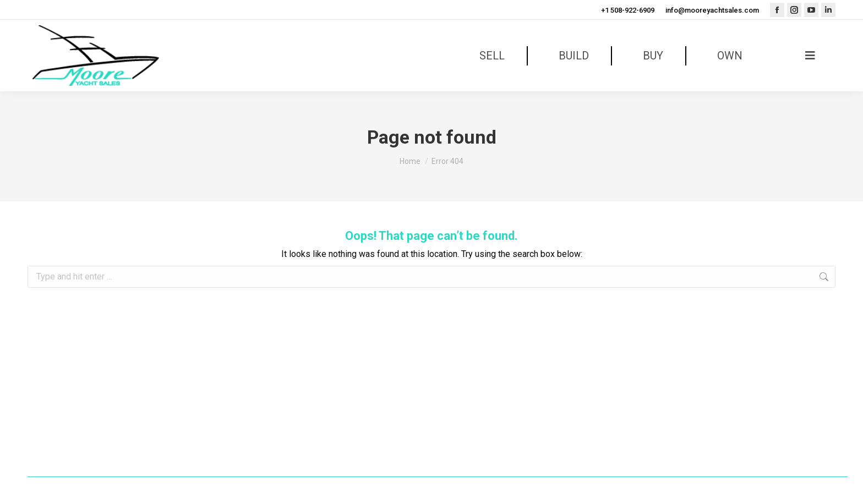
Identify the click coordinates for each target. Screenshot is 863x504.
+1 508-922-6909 (628, 10)
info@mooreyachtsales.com (712, 10)
